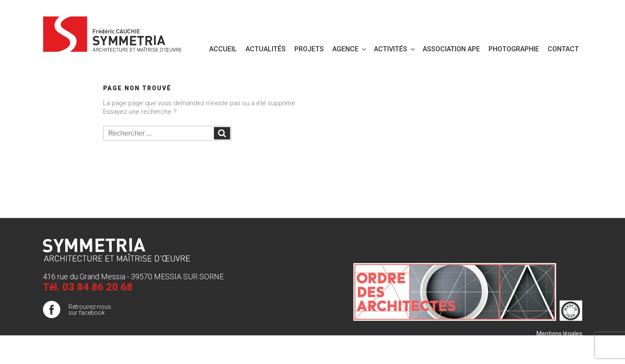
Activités (395, 49)
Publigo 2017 (565, 351)
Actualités (266, 49)
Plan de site (567, 342)
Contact (563, 49)
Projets (309, 49)
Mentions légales (559, 334)
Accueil (223, 49)
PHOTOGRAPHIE (514, 49)
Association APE (451, 49)
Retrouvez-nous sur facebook (90, 310)
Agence (350, 49)
